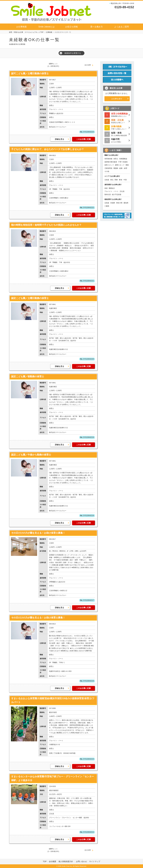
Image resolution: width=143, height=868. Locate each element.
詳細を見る (60, 139)
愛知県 (126, 203)
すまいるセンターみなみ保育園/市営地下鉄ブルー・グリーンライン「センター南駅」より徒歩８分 (53, 778)
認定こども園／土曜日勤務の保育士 (30, 298)
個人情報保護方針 (66, 861)
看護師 (116, 168)
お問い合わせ (81, 861)
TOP (45, 861)
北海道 (107, 180)
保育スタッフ (109, 165)
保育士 (116, 159)
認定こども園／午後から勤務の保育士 (31, 455)
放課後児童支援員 (111, 162)
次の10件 (88, 65)
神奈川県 (119, 203)
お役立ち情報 (71, 27)
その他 (107, 171)
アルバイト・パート (111, 191)
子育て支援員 (123, 162)
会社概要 (52, 861)
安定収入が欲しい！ (117, 121)
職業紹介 (112, 188)
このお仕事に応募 (83, 139)
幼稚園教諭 (123, 159)
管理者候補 (108, 159)
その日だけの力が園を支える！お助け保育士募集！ (38, 533)
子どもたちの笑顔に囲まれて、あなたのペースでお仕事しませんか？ (48, 149)
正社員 (122, 191)
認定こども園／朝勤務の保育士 (28, 376)
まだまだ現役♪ (117, 140)
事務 (127, 165)
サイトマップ (95, 861)
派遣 (106, 188)
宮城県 (113, 203)
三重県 (107, 206)
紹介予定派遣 (117, 195)
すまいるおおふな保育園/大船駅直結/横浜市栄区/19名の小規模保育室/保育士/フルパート (53, 700)
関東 (116, 180)
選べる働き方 (97, 27)
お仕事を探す (117, 99)
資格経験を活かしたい (117, 115)
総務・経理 (123, 168)
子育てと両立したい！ (117, 127)
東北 (112, 180)
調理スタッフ (120, 165)
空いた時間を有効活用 (117, 134)
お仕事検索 (21, 27)
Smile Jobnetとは (47, 27)
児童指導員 (108, 168)
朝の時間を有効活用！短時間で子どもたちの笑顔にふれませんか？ (46, 225)
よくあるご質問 (122, 27)
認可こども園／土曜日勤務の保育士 (30, 73)
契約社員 (108, 195)
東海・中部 (123, 180)
